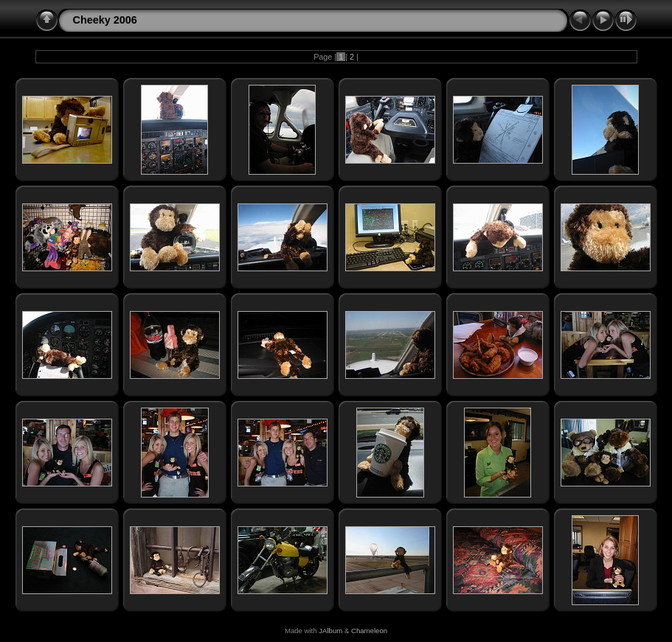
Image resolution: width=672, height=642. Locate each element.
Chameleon (369, 631)
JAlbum (330, 631)
